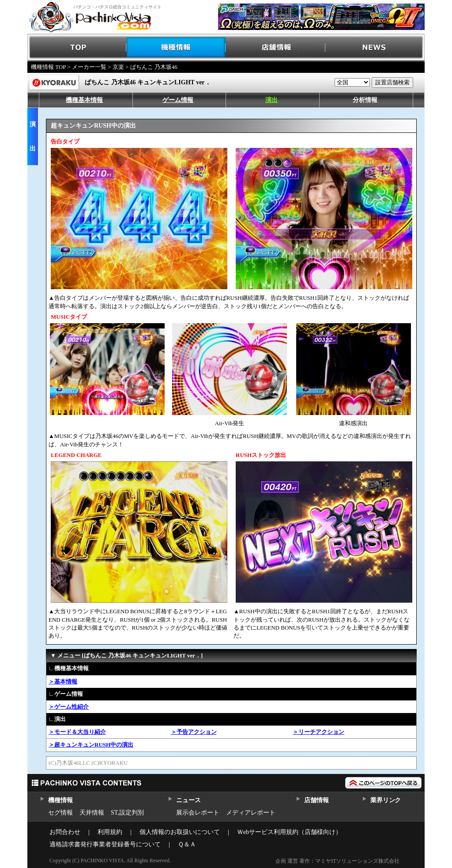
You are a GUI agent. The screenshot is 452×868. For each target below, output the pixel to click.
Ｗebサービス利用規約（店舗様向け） (289, 832)
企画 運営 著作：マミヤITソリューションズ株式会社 (337, 861)
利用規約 (110, 832)
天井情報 (92, 813)
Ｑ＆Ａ (187, 844)
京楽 (118, 67)
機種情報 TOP (48, 67)
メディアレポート (251, 813)
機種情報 (176, 47)
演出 (271, 100)
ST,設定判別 (127, 813)
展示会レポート (198, 813)
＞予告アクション (194, 732)
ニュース (188, 800)
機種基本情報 (84, 100)
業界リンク (386, 800)
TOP (77, 47)
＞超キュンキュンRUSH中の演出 (91, 745)
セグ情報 (60, 813)
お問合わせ (65, 832)
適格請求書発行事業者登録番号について (105, 844)
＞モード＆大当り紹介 (77, 732)
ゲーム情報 (178, 100)
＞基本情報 (63, 681)
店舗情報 (276, 47)
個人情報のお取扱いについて (180, 832)
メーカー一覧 (89, 67)
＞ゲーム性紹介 (69, 707)
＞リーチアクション (318, 732)
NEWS (375, 47)
